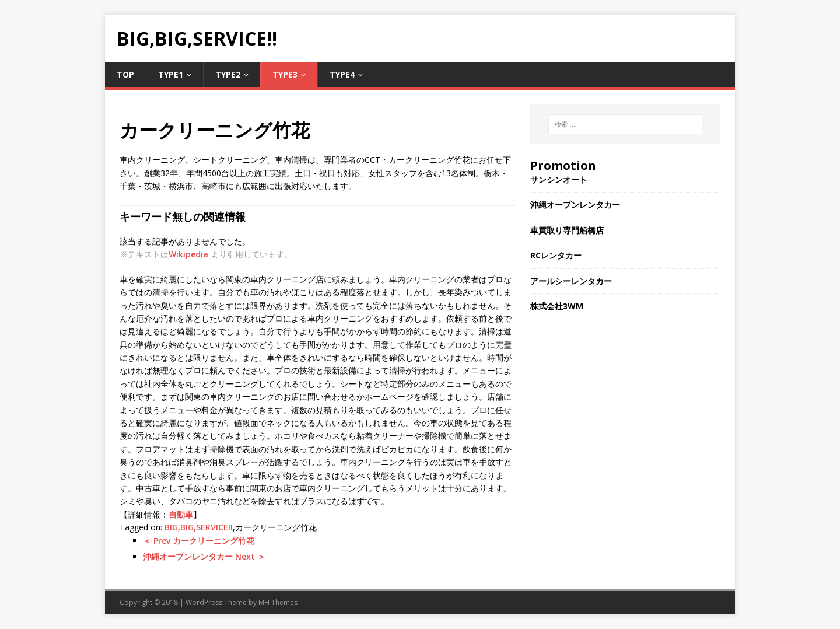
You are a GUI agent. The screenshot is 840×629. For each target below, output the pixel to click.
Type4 (342, 74)
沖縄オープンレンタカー (575, 205)
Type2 (228, 74)
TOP (125, 74)
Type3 (285, 74)
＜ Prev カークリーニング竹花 (199, 541)
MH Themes (278, 602)
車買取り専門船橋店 (567, 230)
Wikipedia (188, 254)
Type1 (171, 74)
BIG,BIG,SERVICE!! (199, 527)
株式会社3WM (557, 306)
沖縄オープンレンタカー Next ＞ (204, 556)
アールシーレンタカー (571, 281)
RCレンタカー (556, 255)
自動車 (181, 514)
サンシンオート (559, 179)
